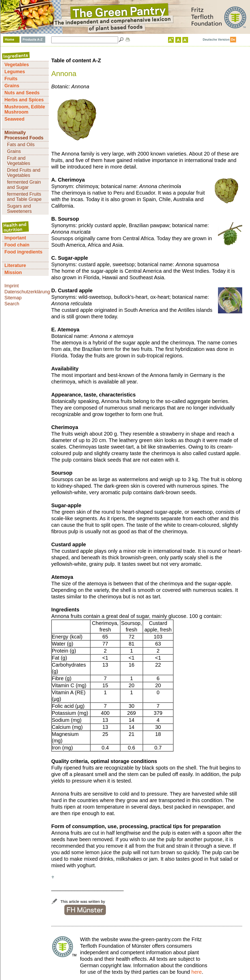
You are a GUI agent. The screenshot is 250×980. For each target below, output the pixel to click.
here (197, 972)
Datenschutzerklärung (27, 292)
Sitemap (13, 298)
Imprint (12, 286)
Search (12, 304)
